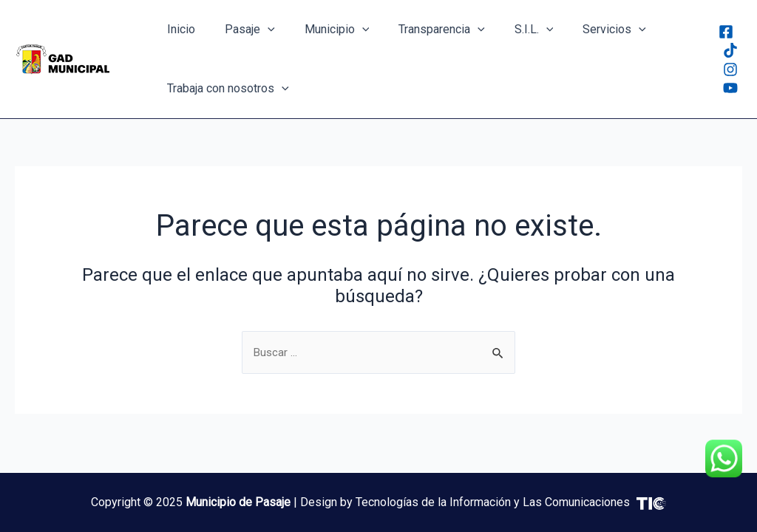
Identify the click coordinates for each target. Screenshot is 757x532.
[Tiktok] (730, 50)
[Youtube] (730, 88)
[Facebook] (726, 32)
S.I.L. (508, 30)
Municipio (322, 30)
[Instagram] (730, 69)
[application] (259, 30)
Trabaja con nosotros (225, 89)
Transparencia (421, 30)
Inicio (178, 29)
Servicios (582, 30)
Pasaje (241, 30)
